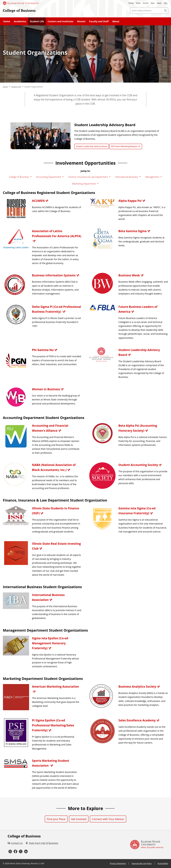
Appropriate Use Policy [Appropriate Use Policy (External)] (142, 863)
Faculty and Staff (99, 21)
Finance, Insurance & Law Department (88, 177)
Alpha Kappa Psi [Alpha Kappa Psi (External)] (130, 201)
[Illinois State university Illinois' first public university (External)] (147, 845)
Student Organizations (34, 87)
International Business (127, 177)
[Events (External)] (146, 3)
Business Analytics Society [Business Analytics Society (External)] (137, 686)
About (116, 21)
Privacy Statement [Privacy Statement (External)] (118, 863)
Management (152, 177)
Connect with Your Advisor (108, 819)
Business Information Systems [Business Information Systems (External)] (54, 275)
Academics (20, 21)
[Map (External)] (153, 3)
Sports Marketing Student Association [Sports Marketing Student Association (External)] (51, 763)
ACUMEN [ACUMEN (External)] (38, 201)
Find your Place (56, 819)
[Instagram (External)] (10, 852)
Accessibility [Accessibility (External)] (163, 863)
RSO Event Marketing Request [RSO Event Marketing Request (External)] (124, 146)
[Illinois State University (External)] (21, 3)
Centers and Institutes (61, 21)
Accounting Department (49, 177)
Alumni (81, 21)
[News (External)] (138, 3)
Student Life (37, 21)
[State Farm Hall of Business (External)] (42, 843)
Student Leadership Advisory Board (92, 146)
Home (7, 21)
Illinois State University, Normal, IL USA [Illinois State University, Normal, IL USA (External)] (27, 863)
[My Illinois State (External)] (166, 3)
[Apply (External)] (159, 3)
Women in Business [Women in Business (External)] (46, 389)
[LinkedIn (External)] (26, 852)
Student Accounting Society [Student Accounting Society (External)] (138, 465)
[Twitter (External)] (21, 852)
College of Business (19, 10)
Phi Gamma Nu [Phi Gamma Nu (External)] (43, 350)
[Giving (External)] (131, 3)
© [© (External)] (4, 863)
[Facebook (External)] (15, 852)
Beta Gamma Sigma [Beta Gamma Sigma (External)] (132, 231)
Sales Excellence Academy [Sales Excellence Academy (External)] (137, 720)
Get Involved (79, 819)
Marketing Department (84, 184)
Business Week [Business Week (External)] (129, 275)
